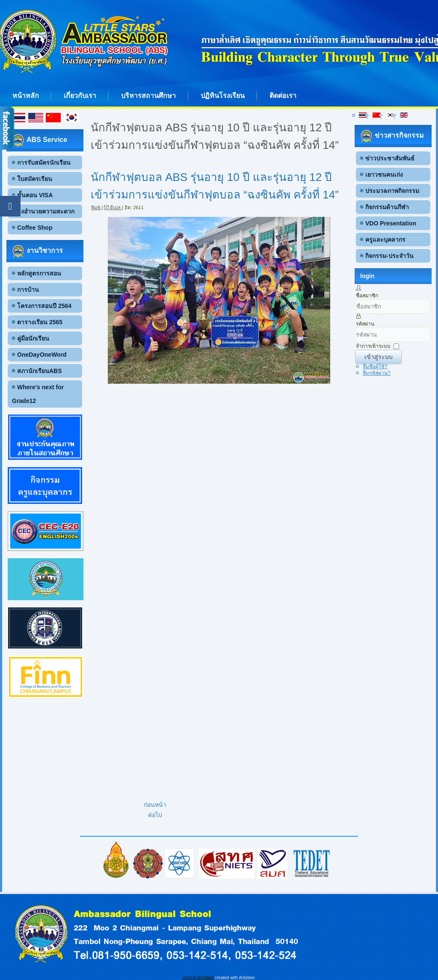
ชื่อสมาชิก (367, 296)
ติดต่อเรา (283, 96)
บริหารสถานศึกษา (148, 96)
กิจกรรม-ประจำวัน (389, 256)
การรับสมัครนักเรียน (44, 163)
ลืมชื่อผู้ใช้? (375, 367)
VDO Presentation (391, 223)
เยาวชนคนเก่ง (384, 175)
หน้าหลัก (26, 96)
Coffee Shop (35, 228)
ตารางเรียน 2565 (40, 322)
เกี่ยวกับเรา (80, 96)
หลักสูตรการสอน (39, 273)
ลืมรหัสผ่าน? (377, 373)
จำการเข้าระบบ (373, 346)
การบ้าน (28, 290)
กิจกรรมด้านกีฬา (387, 207)
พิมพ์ (96, 207)
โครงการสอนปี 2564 (44, 306)
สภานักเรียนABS (40, 371)
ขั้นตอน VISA (35, 195)
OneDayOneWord (42, 355)
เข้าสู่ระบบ (379, 357)
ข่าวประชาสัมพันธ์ (390, 158)
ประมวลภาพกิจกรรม (392, 191)
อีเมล (113, 207)
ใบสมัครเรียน (35, 179)
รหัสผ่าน (365, 324)
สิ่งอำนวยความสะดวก (46, 211)
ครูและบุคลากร (385, 240)
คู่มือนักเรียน (33, 338)
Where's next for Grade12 (38, 394)
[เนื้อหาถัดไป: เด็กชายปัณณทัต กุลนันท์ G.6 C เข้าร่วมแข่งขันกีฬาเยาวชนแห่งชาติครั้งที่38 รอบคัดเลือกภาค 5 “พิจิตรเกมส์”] (155, 815)
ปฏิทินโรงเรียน (223, 96)
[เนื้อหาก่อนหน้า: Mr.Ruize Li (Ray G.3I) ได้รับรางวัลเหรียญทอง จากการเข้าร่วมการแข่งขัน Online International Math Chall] (155, 805)
